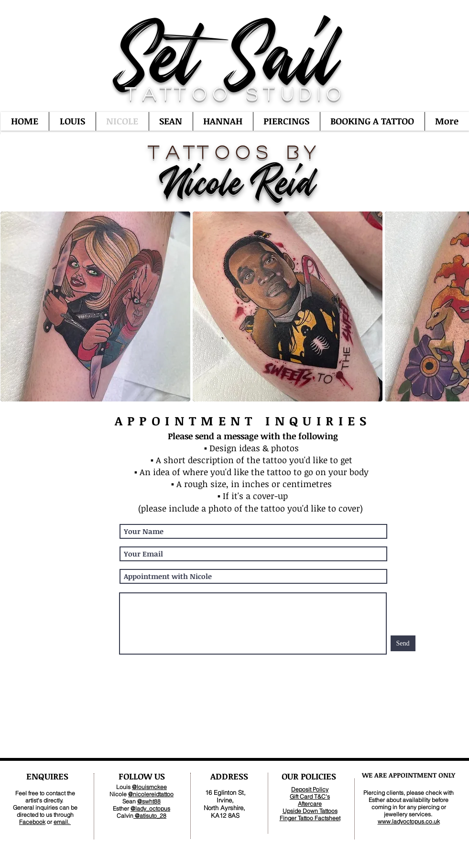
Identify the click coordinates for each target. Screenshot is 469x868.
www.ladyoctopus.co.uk (409, 821)
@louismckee (149, 787)
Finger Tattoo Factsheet (310, 818)
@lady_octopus (150, 808)
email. (62, 822)
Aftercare (310, 804)
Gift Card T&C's (310, 796)
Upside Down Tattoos (310, 811)
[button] (95, 306)
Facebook (32, 822)
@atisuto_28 (150, 816)
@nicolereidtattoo (151, 794)
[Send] (403, 643)
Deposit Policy (310, 789)
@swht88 (149, 801)
